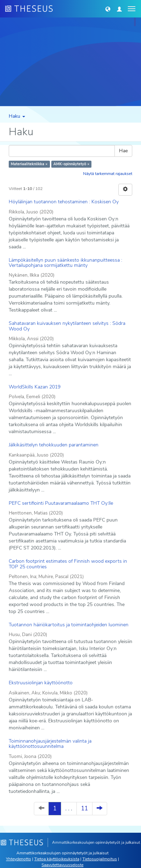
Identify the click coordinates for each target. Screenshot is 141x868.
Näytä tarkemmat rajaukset (108, 174)
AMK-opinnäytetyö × (71, 164)
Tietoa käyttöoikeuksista (57, 859)
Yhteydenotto (18, 859)
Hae (123, 151)
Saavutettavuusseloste (62, 865)
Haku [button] (17, 116)
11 (84, 808)
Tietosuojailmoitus (100, 859)
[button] (108, 9)
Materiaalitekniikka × (29, 164)
